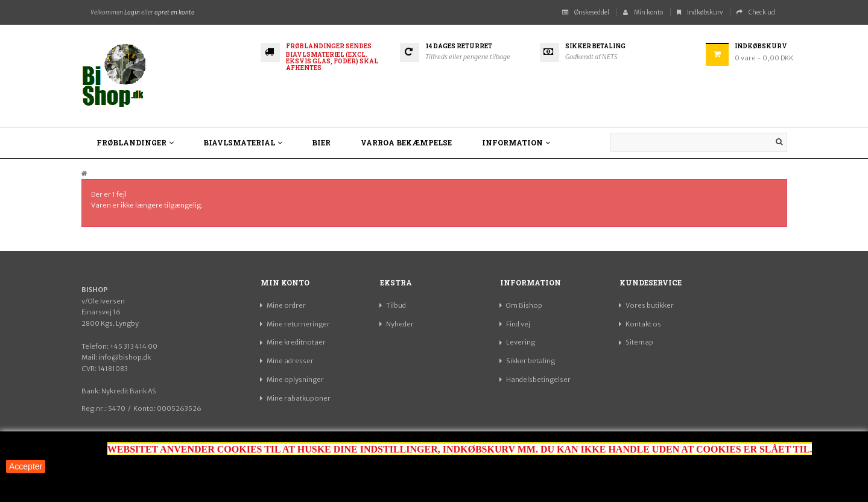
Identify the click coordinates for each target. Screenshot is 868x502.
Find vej (518, 324)
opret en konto (175, 12)
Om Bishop (524, 305)
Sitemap (639, 342)
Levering (521, 342)
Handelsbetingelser (538, 380)
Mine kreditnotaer (296, 342)
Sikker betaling (531, 361)
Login (132, 12)
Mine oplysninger (295, 380)
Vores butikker (650, 305)
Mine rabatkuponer (299, 398)
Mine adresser (290, 361)
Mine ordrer (286, 305)
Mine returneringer (298, 324)
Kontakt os (643, 324)
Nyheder (400, 324)
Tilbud (396, 305)
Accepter (26, 466)
